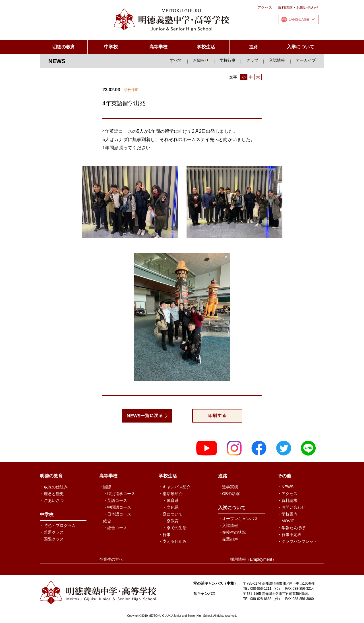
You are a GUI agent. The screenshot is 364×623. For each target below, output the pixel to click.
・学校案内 (288, 514)
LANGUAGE (302, 19)
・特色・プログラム (58, 525)
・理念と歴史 (52, 494)
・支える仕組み (173, 541)
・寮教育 (171, 521)
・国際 (105, 487)
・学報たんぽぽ (291, 528)
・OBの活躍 (229, 494)
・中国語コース (117, 507)
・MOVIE (286, 521)
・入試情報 (228, 525)
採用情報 (253, 559)
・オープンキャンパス (238, 519)
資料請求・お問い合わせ (298, 8)
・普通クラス (52, 532)
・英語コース (115, 500)
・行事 (165, 535)
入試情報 (277, 60)
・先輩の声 (228, 539)
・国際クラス (52, 539)
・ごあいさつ (52, 500)
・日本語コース (117, 514)
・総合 (105, 521)
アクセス (265, 8)
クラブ (252, 60)
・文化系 (171, 507)
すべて (176, 60)
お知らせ (201, 60)
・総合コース (115, 528)
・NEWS (286, 487)
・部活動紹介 (171, 494)
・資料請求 (288, 500)
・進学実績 (228, 487)
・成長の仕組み (54, 487)
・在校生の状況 (232, 532)
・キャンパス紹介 (175, 487)
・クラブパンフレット (297, 541)
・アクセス (288, 494)
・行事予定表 (289, 535)
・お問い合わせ (291, 507)
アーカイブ (306, 60)
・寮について (171, 514)
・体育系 (171, 500)
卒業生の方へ (111, 559)
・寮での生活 (175, 528)
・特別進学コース (119, 494)
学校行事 (227, 60)
